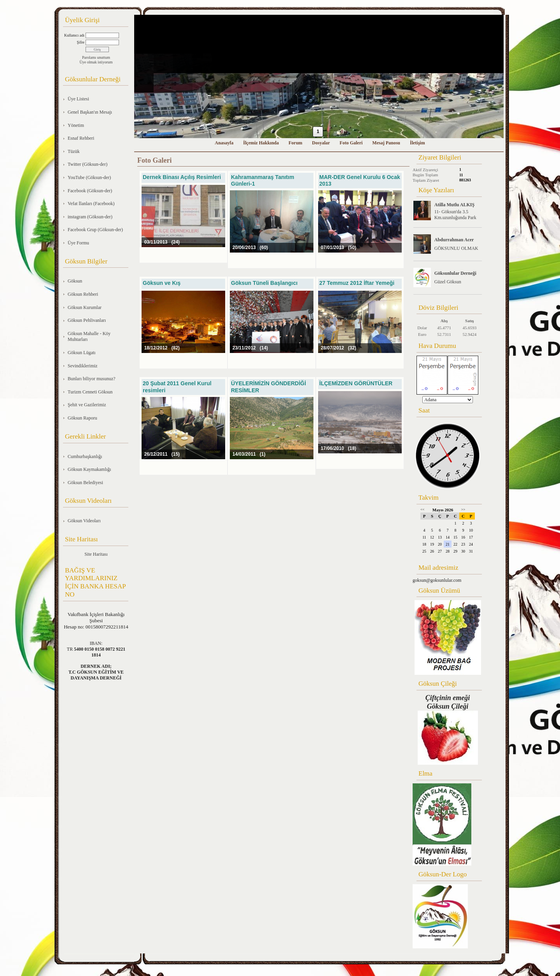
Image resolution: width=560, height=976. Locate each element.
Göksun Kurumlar (85, 307)
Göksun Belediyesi (85, 483)
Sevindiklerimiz (83, 366)
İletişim (417, 143)
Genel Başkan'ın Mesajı (90, 112)
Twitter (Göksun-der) (87, 164)
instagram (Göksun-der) (90, 217)
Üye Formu (78, 243)
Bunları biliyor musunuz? (92, 379)
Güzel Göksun (448, 282)
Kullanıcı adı (74, 35)
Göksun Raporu (82, 418)
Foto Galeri (351, 143)
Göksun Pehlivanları (87, 320)
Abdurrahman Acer (454, 240)
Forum (295, 143)
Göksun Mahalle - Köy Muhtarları (89, 337)
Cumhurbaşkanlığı (85, 456)
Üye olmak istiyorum (96, 62)
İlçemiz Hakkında (261, 143)
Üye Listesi (78, 99)
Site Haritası (96, 554)
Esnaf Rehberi (81, 138)
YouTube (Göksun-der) (89, 177)
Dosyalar (321, 143)
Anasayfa (224, 143)
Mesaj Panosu (386, 143)
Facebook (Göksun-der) (90, 191)
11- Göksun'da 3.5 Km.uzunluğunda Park (455, 215)
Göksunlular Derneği (455, 273)
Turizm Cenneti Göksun (90, 392)
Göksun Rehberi (83, 294)
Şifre (81, 42)
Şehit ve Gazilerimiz (87, 405)
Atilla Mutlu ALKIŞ (454, 205)
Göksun (75, 281)
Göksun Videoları (84, 521)
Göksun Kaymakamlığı (89, 469)
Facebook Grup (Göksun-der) (95, 230)
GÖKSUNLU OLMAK (456, 248)
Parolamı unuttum (96, 57)
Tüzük (74, 151)
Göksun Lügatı (82, 353)
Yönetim (76, 125)
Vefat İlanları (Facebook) (91, 204)
